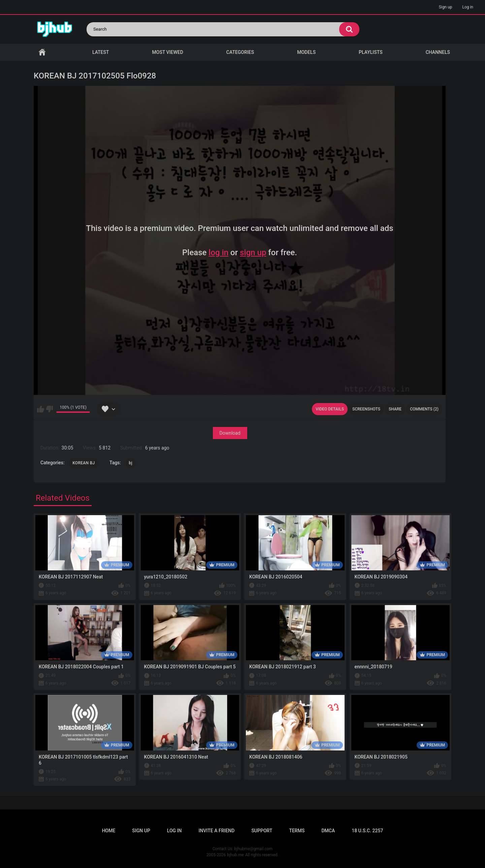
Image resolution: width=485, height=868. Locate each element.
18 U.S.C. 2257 (367, 831)
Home (42, 52)
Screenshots (366, 409)
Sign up (446, 7)
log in (218, 253)
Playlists (371, 52)
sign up (253, 253)
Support (262, 831)
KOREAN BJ (84, 463)
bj (131, 463)
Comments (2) (424, 409)
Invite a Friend (217, 831)
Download (230, 433)
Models (306, 52)
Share (395, 409)
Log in (468, 7)
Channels (438, 52)
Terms (297, 831)
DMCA (328, 831)
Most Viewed (168, 52)
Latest (101, 52)
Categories (240, 52)
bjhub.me (235, 855)
